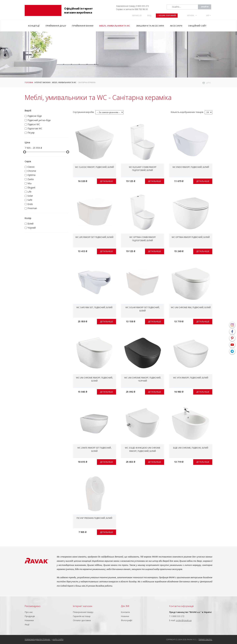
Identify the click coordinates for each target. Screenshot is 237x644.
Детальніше (106, 181)
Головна (29, 82)
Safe (30, 200)
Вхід (149, 15)
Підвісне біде (35, 116)
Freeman (32, 208)
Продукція (30, 616)
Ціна (27, 142)
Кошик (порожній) (167, 15)
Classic (31, 167)
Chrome (32, 171)
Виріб (28, 110)
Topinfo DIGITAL (205, 639)
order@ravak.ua (184, 620)
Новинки (29, 620)
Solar (30, 196)
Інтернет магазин (42, 82)
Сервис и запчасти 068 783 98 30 (132, 9)
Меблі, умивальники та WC (64, 82)
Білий (30, 224)
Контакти (125, 612)
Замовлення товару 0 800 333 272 (132, 6)
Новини (125, 616)
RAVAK (43, 10)
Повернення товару (83, 612)
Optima (31, 175)
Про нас (29, 612)
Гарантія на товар (82, 616)
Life (29, 192)
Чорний (32, 228)
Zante (31, 179)
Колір (28, 218)
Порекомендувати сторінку (38, 639)
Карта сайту (58, 639)
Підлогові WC (35, 128)
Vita (29, 183)
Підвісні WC (34, 124)
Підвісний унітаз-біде (39, 120)
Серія (28, 161)
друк (208, 83)
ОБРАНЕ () (137, 15)
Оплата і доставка (82, 620)
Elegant (31, 187)
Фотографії (127, 620)
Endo (30, 204)
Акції (27, 624)
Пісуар (31, 133)
